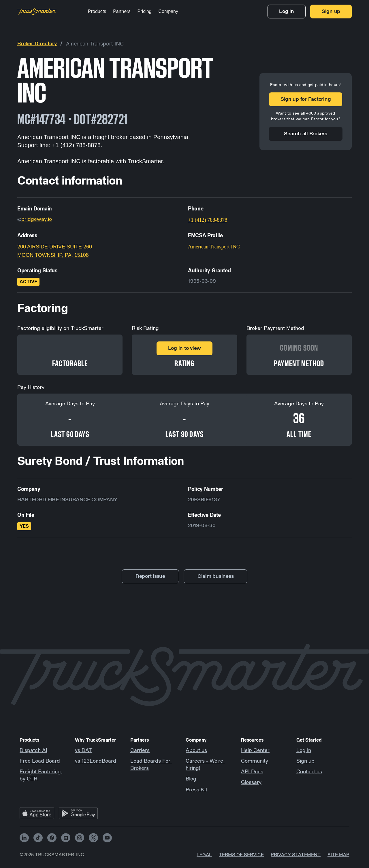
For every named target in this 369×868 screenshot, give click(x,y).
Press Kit (196, 790)
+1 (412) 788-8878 (208, 220)
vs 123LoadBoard (96, 761)
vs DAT (83, 751)
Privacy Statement (296, 855)
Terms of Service (241, 855)
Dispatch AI (33, 751)
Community (255, 761)
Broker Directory (37, 44)
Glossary (251, 782)
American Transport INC (95, 44)
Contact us (309, 772)
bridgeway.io (37, 219)
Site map (338, 855)
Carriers (140, 751)
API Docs (252, 772)
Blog (191, 779)
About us (196, 751)
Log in (304, 751)
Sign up (305, 761)
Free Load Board (40, 761)
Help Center (255, 751)
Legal (204, 855)
